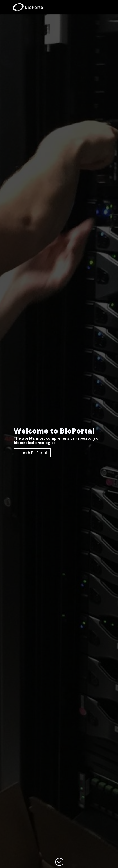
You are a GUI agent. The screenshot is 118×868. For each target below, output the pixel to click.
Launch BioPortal (32, 453)
